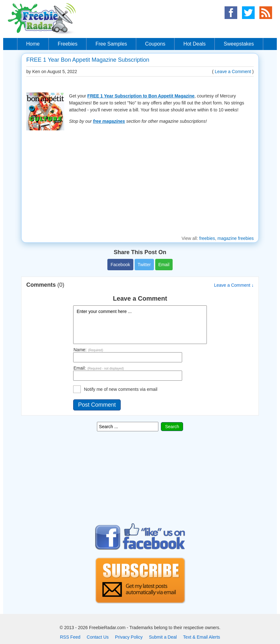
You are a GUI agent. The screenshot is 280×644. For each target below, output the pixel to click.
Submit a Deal (163, 637)
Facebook (120, 265)
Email (164, 265)
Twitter (144, 265)
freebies (207, 238)
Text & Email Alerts (202, 637)
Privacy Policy (129, 637)
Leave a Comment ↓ (234, 285)
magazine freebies (236, 238)
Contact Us (98, 637)
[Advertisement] (140, 184)
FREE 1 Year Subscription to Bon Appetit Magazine (141, 96)
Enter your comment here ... (140, 325)
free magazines (109, 121)
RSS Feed (70, 637)
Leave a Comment (233, 72)
